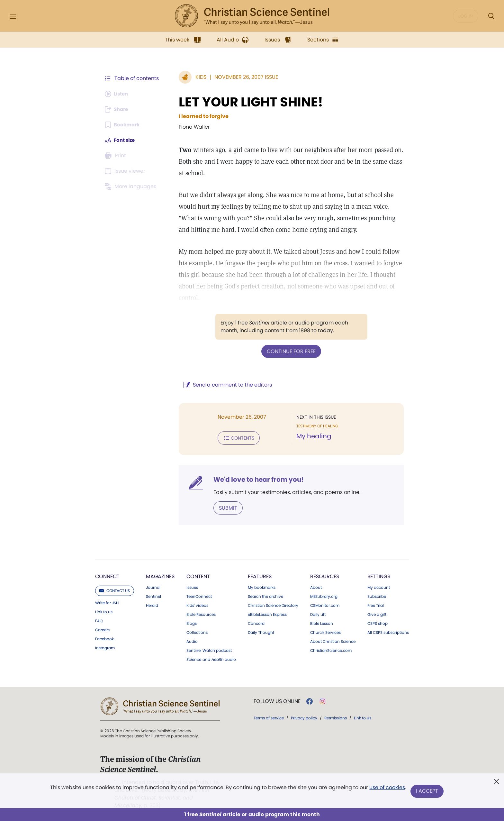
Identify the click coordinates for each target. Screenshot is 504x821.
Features (260, 575)
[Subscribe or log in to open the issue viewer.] (126, 171)
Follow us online (277, 700)
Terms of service (269, 717)
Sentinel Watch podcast (209, 649)
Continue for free (290, 351)
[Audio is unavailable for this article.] (118, 94)
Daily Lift (318, 613)
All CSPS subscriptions (388, 631)
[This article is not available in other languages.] (131, 187)
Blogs (192, 622)
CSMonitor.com (325, 604)
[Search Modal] (491, 16)
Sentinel (153, 595)
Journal (153, 586)
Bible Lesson (322, 622)
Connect (107, 575)
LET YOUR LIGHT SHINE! (248, 102)
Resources (325, 575)
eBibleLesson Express (267, 613)
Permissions (336, 717)
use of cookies (387, 789)
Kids (198, 77)
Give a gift (377, 613)
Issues (192, 586)
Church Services (325, 631)
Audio (192, 640)
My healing (312, 436)
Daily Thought (261, 631)
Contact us (115, 589)
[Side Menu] (13, 16)
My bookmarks (262, 586)
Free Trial (376, 604)
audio (211, 658)
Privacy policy (304, 717)
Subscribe (377, 595)
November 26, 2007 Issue (243, 77)
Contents (235, 437)
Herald (152, 604)
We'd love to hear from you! (255, 479)
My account (379, 586)
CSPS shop (378, 622)
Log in (466, 16)
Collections (197, 631)
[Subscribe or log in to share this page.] (118, 109)
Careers (102, 629)
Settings (379, 575)
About (316, 586)
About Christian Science (333, 640)
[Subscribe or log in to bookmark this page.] (123, 125)
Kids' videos (197, 604)
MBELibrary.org (324, 595)
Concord (256, 622)
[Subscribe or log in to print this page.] (116, 156)
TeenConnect (199, 595)
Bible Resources (201, 613)
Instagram (105, 647)
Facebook (104, 638)
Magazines (160, 575)
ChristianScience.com (331, 649)
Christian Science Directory (273, 604)
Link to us (104, 611)
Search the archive (265, 595)
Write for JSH (107, 602)
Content (198, 575)
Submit (225, 507)
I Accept (427, 791)
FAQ (99, 620)
